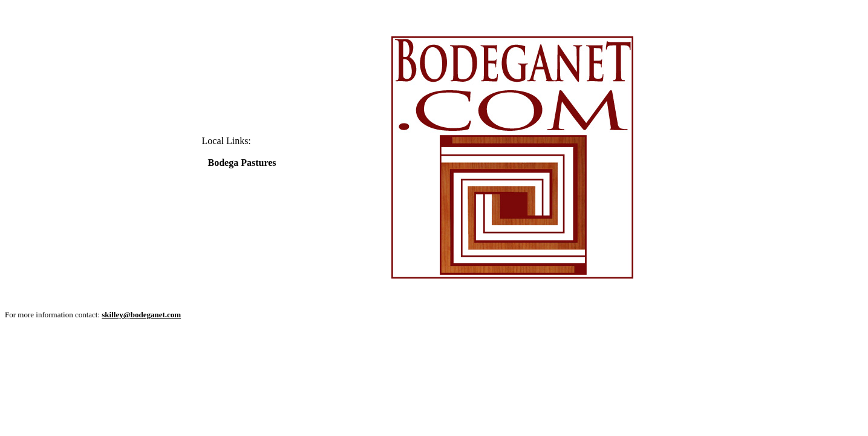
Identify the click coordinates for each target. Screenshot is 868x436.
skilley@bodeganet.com (141, 315)
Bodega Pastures (242, 163)
